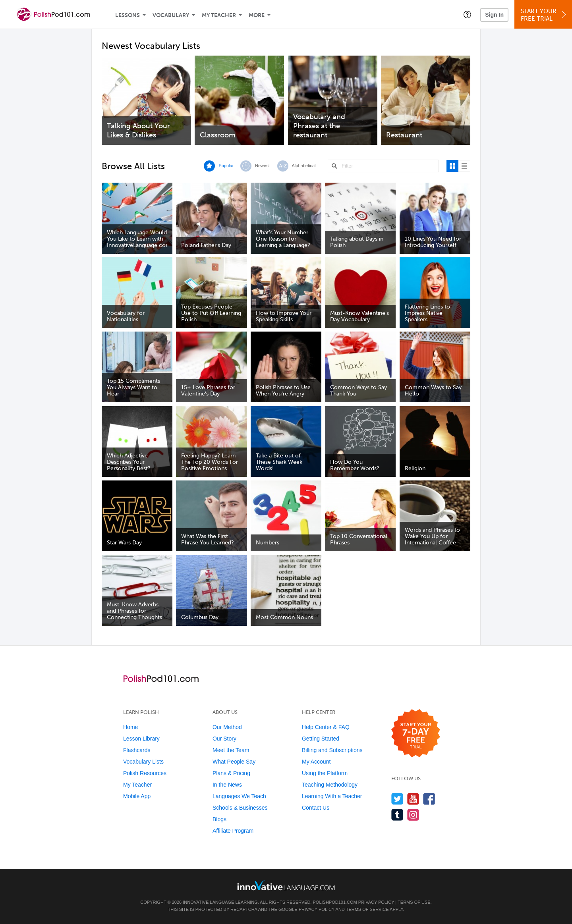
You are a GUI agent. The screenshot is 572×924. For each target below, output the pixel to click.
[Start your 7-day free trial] (416, 734)
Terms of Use (414, 902)
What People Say (234, 762)
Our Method (227, 727)
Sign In (494, 15)
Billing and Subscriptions (332, 750)
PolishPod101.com (335, 902)
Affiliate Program (233, 831)
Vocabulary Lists (143, 762)
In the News (227, 785)
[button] (467, 14)
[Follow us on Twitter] (397, 799)
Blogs (219, 819)
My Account (316, 762)
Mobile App (137, 796)
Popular (226, 166)
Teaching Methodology (330, 785)
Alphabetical (304, 166)
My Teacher (219, 15)
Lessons (128, 15)
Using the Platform (325, 773)
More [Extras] (257, 15)
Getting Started (321, 739)
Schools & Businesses (240, 808)
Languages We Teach (239, 796)
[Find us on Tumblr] (397, 815)
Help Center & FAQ (326, 727)
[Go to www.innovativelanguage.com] (286, 885)
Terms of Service (367, 909)
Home (130, 727)
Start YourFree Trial (544, 15)
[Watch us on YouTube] (413, 799)
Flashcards (137, 750)
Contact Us (316, 808)
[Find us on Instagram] (413, 815)
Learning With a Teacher (332, 796)
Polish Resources (145, 773)
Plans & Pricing (231, 773)
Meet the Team (231, 750)
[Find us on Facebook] (429, 799)
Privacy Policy (376, 902)
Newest (262, 166)
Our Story (224, 739)
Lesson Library (141, 739)
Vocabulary (171, 15)
